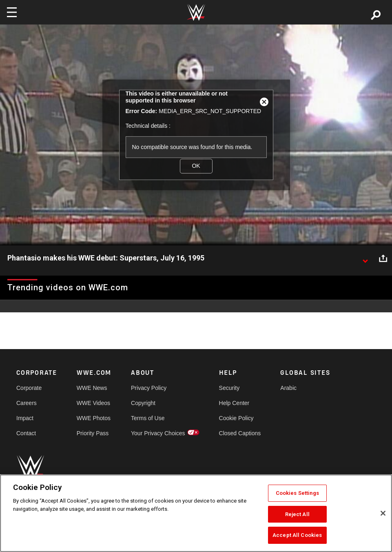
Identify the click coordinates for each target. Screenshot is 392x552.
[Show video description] (365, 258)
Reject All (297, 514)
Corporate (29, 388)
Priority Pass (93, 433)
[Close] (383, 513)
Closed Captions (240, 433)
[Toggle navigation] (12, 12)
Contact (26, 433)
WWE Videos (93, 403)
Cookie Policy (236, 418)
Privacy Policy (149, 388)
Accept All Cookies (297, 535)
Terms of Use (148, 418)
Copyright (143, 403)
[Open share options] (383, 258)
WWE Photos (94, 418)
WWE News (92, 388)
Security (229, 388)
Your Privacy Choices (158, 433)
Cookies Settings (297, 493)
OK (196, 166)
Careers (27, 403)
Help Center (234, 403)
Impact (25, 418)
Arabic (288, 388)
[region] (196, 513)
